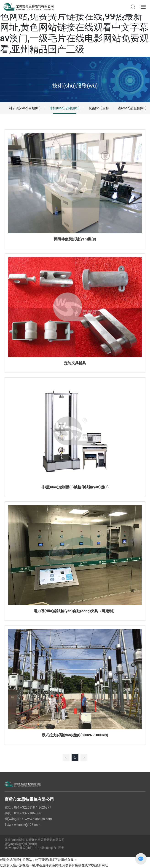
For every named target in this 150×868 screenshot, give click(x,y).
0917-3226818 (24, 807)
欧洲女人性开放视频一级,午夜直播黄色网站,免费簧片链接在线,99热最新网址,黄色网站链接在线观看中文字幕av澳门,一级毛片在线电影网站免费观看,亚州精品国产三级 (74, 27)
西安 (61, 848)
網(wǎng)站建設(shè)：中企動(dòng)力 (30, 848)
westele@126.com (27, 825)
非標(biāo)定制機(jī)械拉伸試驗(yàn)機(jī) (75, 487)
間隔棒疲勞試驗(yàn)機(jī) (75, 239)
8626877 (45, 807)
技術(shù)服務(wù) (75, 86)
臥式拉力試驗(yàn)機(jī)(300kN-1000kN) (75, 735)
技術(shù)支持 (99, 108)
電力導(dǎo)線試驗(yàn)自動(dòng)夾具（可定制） (75, 611)
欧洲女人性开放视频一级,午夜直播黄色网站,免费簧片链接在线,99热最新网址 (54, 865)
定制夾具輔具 (75, 363)
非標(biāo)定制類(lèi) (64, 108)
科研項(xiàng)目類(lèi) (25, 108)
